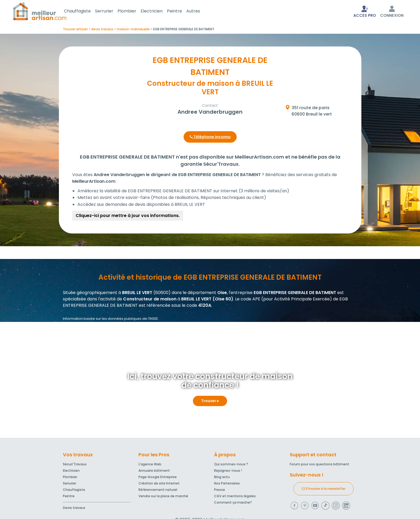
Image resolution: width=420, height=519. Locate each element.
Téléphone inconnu (210, 138)
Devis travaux (74, 509)
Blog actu (222, 478)
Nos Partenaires (227, 484)
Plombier (133, 12)
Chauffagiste (84, 12)
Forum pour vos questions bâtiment (319, 465)
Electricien (158, 12)
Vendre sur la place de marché (163, 497)
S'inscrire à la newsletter (324, 490)
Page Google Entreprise (158, 478)
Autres (200, 12)
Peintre (181, 12)
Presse (220, 491)
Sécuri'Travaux (75, 465)
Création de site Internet (159, 484)
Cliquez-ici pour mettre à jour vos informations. (128, 217)
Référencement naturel (158, 491)
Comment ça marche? (233, 503)
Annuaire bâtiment (154, 472)
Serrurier (111, 12)
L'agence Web (150, 465)
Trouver (210, 402)
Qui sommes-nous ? (231, 465)
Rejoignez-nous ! (228, 472)
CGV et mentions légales (235, 497)
